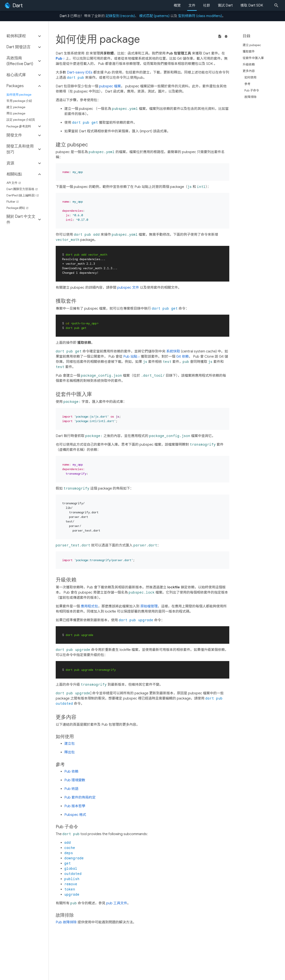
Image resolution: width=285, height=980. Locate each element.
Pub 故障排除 (66, 922)
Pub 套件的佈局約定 (80, 797)
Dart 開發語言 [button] (19, 47)
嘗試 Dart (225, 5)
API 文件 (14, 183)
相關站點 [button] (14, 174)
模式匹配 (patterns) (154, 16)
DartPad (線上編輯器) (23, 195)
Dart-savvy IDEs (80, 72)
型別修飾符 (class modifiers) (200, 16)
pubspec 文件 (128, 288)
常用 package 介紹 (19, 101)
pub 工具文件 (117, 903)
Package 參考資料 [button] (19, 126)
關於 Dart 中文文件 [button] (21, 219)
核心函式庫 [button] (16, 75)
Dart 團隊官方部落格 (22, 189)
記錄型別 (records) (120, 16)
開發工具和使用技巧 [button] (20, 149)
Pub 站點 (130, 357)
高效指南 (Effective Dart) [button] (20, 61)
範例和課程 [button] (16, 36)
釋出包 (70, 752)
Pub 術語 (71, 789)
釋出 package (16, 113)
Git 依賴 (182, 357)
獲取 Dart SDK (252, 5)
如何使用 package (19, 94)
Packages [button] (15, 86)
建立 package (16, 107)
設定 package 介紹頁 (21, 120)
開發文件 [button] (14, 135)
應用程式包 (89, 606)
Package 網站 (17, 208)
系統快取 (173, 351)
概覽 (177, 5)
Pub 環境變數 (75, 780)
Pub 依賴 (71, 772)
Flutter (13, 202)
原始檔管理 (149, 606)
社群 (207, 5)
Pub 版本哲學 (75, 806)
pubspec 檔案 (110, 86)
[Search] (278, 5)
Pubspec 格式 (75, 815)
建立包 (70, 744)
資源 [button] (10, 163)
